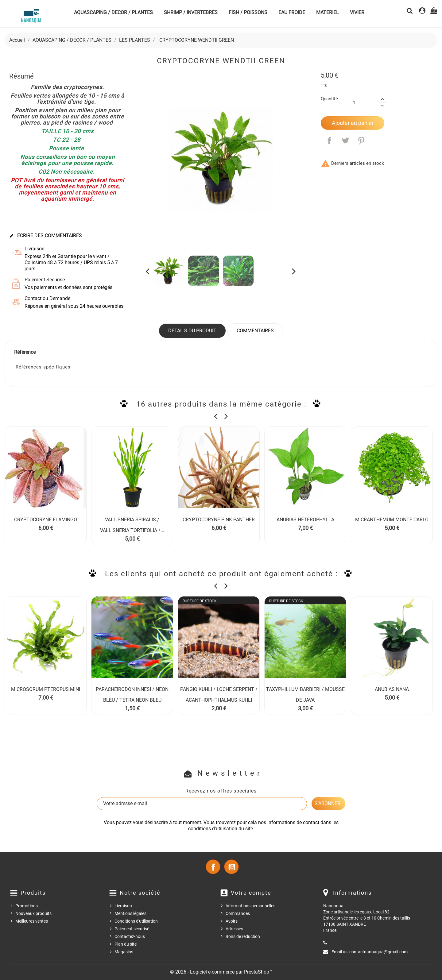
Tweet (345, 141)
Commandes (238, 913)
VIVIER (357, 12)
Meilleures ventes (32, 921)
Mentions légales (130, 913)
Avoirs (232, 921)
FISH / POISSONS (248, 12)
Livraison (123, 906)
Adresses (234, 929)
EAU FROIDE (292, 12)
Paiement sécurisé (132, 929)
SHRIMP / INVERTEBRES (191, 12)
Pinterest (361, 141)
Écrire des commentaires (46, 236)
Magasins (124, 952)
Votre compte (251, 893)
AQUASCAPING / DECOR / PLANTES (113, 12)
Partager (329, 141)
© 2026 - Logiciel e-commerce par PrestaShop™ (221, 972)
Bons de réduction (243, 936)
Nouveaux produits (33, 913)
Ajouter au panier (353, 123)
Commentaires (255, 331)
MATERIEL (328, 12)
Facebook (213, 867)
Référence (25, 352)
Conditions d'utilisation (136, 921)
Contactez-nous (130, 936)
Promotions (27, 906)
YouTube (231, 867)
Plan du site (126, 944)
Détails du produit (192, 331)
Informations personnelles (250, 906)
